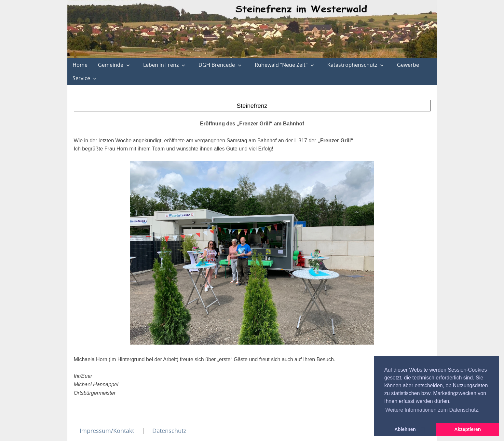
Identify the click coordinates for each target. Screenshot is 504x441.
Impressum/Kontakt (107, 431)
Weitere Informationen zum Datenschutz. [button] (432, 410)
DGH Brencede (217, 65)
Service (81, 78)
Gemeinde (111, 65)
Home (80, 65)
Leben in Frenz (161, 65)
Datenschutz (169, 431)
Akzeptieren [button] (468, 429)
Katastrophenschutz (352, 65)
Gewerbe (408, 65)
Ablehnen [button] (405, 429)
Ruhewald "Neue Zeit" (281, 65)
